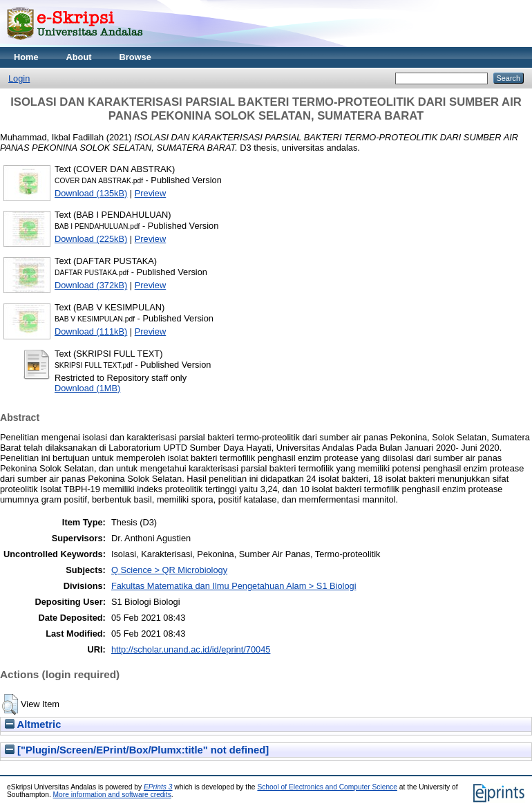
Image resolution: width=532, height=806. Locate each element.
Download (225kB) (91, 239)
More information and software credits (112, 795)
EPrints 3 (158, 787)
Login (19, 78)
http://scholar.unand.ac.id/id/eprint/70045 (191, 649)
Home (26, 57)
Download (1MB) (87, 388)
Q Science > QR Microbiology (169, 570)
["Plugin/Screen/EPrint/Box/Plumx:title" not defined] (137, 750)
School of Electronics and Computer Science (327, 787)
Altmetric (33, 724)
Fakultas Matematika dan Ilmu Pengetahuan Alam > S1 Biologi (234, 586)
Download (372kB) (91, 285)
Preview (151, 193)
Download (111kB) (91, 331)
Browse (135, 57)
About (79, 57)
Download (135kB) (91, 193)
